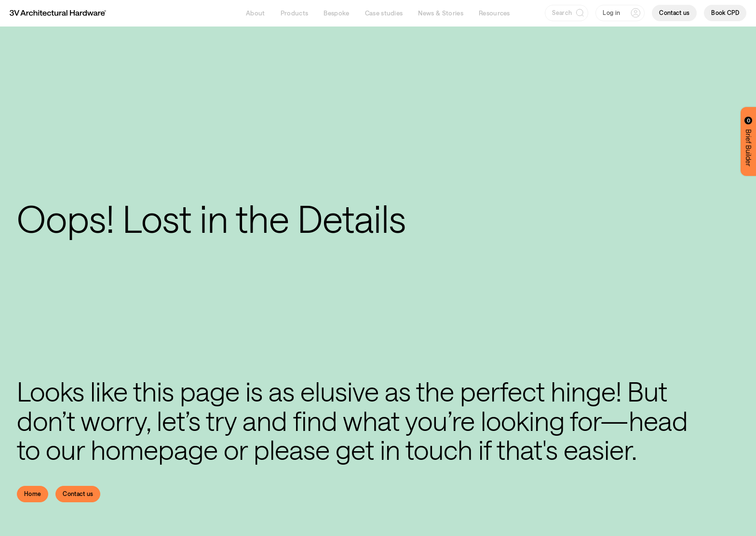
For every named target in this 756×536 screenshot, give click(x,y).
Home (33, 494)
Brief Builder (749, 141)
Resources (494, 13)
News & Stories (440, 13)
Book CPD (725, 13)
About (256, 13)
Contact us (674, 13)
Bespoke (336, 13)
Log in (611, 13)
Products (295, 13)
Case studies (384, 13)
